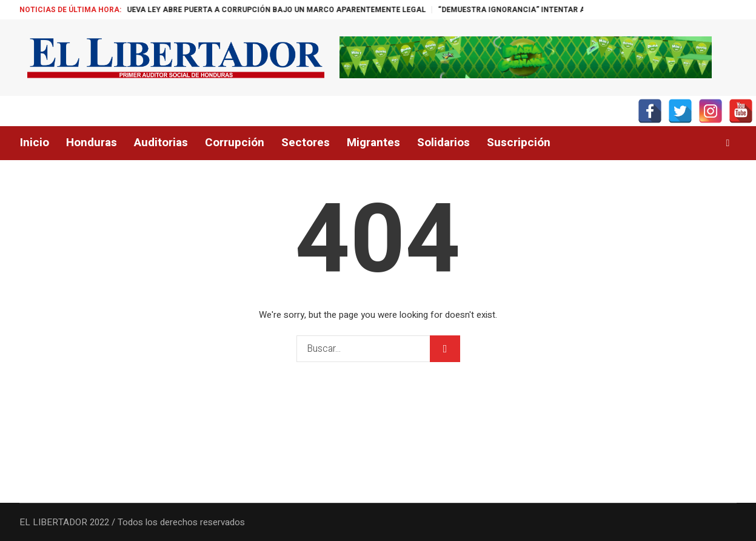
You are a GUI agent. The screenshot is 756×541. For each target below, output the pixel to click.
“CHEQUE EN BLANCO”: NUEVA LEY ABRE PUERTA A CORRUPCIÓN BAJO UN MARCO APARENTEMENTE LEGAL (251, 10)
